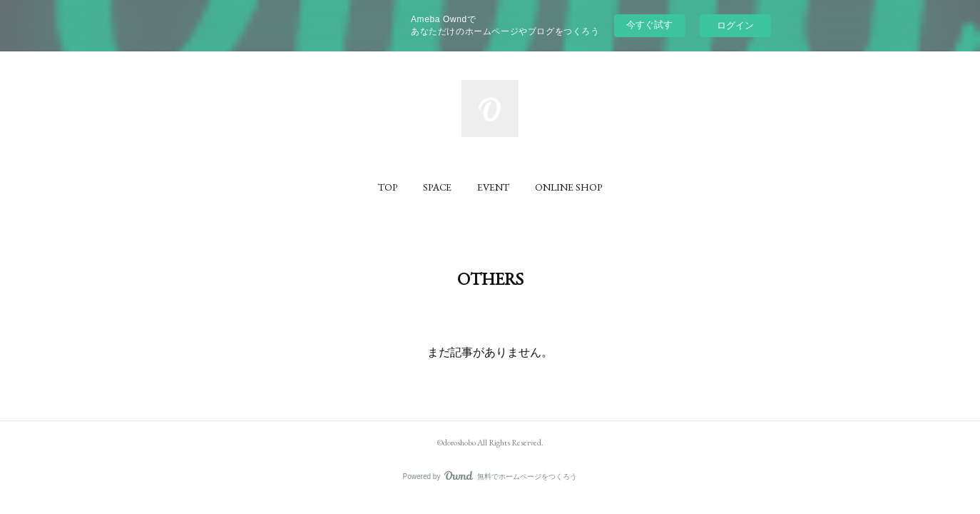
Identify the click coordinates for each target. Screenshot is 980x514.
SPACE (437, 187)
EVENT (493, 187)
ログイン (735, 25)
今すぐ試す (649, 25)
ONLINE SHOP (568, 187)
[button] (388, 187)
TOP (388, 187)
